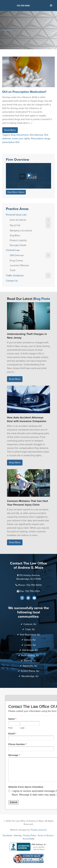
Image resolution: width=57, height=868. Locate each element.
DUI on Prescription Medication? (24, 92)
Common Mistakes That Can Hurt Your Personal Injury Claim (27, 503)
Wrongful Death (18, 245)
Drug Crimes (16, 261)
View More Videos (16, 192)
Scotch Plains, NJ (30, 671)
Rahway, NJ (30, 661)
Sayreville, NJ (30, 666)
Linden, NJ (30, 645)
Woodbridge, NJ (30, 676)
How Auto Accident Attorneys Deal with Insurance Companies (27, 419)
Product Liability (18, 240)
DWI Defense (17, 255)
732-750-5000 (23, 6)
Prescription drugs (41, 139)
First (10, 728)
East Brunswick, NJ (30, 635)
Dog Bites (15, 236)
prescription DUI (11, 142)
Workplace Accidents (21, 231)
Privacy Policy (30, 836)
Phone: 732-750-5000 (30, 585)
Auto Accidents (18, 220)
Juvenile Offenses (19, 265)
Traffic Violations (15, 276)
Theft (13, 270)
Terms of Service (46, 836)
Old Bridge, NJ (30, 650)
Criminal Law (13, 250)
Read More (10, 130)
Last (22, 728)
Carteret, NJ (30, 624)
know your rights (21, 139)
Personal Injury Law (16, 215)
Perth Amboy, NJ (30, 655)
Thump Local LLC (38, 830)
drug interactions (20, 135)
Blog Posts (42, 299)
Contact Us (12, 281)
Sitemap (18, 836)
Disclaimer (8, 836)
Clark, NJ (30, 629)
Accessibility (29, 839)
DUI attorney (36, 135)
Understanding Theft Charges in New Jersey (27, 336)
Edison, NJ (30, 640)
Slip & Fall (15, 225)
